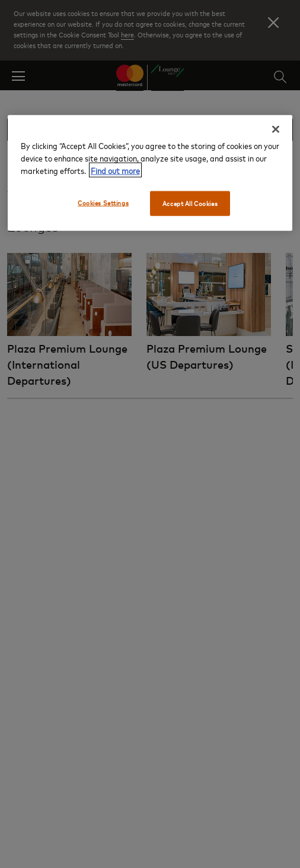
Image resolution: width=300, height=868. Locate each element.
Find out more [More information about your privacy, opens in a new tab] (115, 170)
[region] (150, 173)
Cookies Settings (103, 203)
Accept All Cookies (190, 203)
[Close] (276, 129)
